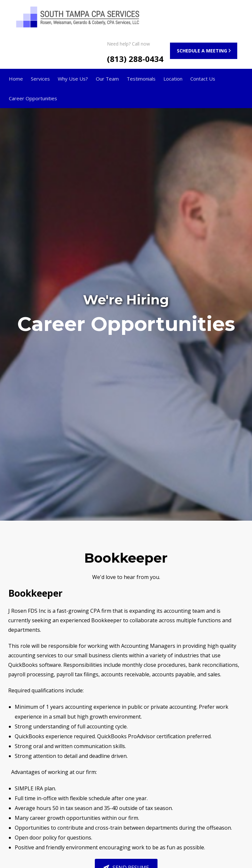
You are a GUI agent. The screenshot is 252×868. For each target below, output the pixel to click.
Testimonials (141, 79)
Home (16, 79)
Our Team (107, 79)
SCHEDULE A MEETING (202, 51)
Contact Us (203, 79)
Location (173, 79)
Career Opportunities (33, 98)
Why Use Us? (73, 79)
